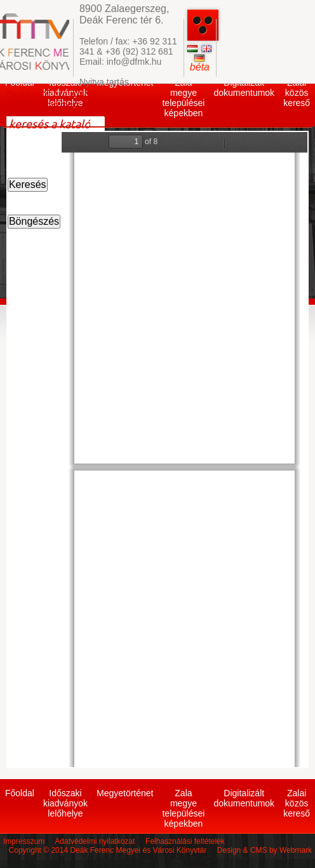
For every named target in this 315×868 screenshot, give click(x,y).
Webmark (296, 850)
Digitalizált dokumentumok (244, 88)
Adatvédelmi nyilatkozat (95, 841)
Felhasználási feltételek (185, 841)
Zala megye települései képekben (183, 98)
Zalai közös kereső (297, 93)
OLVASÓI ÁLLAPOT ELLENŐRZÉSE (52, 101)
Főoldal (20, 793)
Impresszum (24, 841)
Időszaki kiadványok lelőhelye (65, 803)
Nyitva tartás (104, 82)
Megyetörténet (125, 793)
